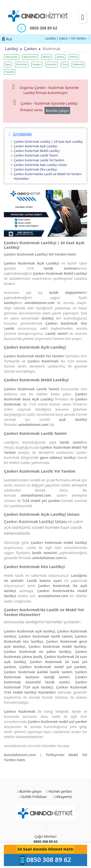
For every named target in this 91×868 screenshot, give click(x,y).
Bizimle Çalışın (57, 111)
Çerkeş (60, 57)
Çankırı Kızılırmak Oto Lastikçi (35, 169)
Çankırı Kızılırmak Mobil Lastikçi (37, 151)
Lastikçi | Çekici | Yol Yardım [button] (67, 38)
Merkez (47, 57)
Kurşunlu (52, 64)
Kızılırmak (22, 64)
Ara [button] (7, 39)
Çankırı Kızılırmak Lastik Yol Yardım (39, 160)
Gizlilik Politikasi (33, 797)
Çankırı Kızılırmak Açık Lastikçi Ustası (40, 165)
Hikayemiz (63, 797)
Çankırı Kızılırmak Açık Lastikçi (36, 146)
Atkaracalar (12, 57)
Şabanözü (78, 64)
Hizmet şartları (59, 791)
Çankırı (30, 49)
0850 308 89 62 (45, 841)
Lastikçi (12, 49)
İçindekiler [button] (20, 134)
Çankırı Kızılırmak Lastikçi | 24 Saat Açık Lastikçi (48, 141)
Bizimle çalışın (29, 791)
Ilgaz (8, 64)
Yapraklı (10, 72)
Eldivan (74, 57)
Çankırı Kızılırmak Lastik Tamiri (36, 155)
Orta (65, 64)
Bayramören (30, 57)
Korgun (37, 64)
